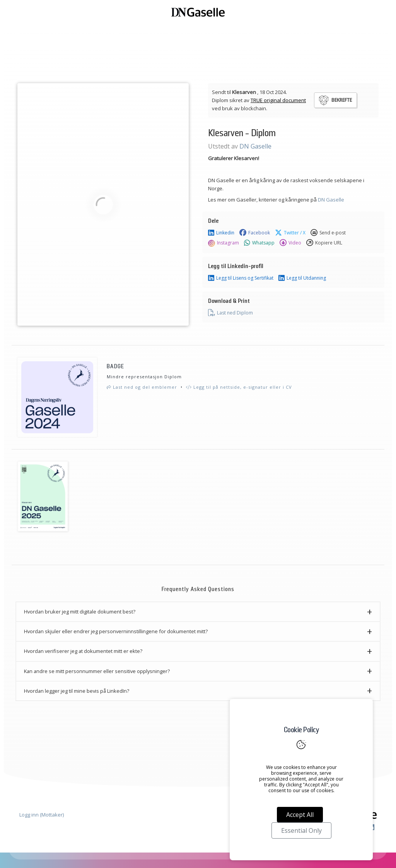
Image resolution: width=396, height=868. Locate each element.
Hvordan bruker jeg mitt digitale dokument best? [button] (80, 612)
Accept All (300, 815)
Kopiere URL (324, 243)
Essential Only (301, 830)
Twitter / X (290, 233)
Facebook (255, 233)
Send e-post (328, 233)
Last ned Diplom (230, 313)
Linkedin (221, 233)
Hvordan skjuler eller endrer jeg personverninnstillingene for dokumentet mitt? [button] (116, 631)
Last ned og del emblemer (142, 387)
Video (290, 243)
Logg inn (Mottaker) (42, 815)
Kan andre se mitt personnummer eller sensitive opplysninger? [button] (97, 671)
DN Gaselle (255, 146)
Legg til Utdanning (302, 278)
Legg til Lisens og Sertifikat (241, 278)
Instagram (224, 243)
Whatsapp (259, 243)
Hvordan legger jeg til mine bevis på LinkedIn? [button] (77, 691)
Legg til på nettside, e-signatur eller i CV (239, 387)
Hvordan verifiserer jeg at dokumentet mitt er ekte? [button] (83, 651)
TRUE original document (278, 100)
